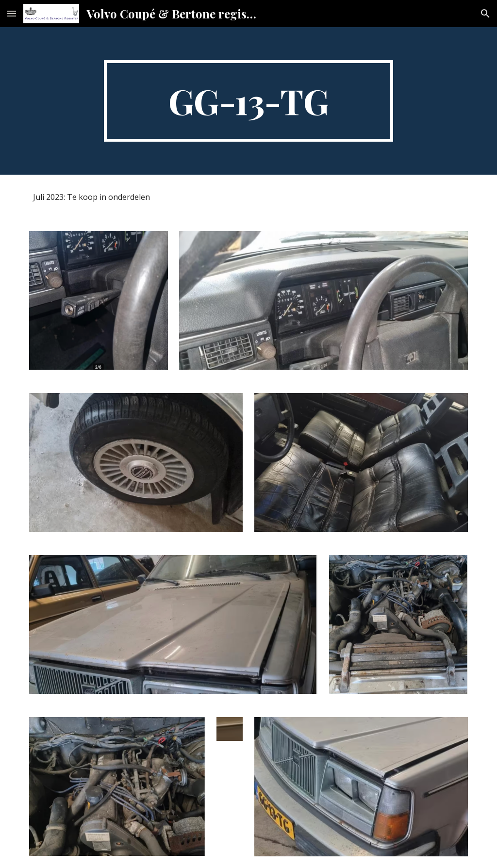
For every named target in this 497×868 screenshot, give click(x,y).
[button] (12, 13)
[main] (248, 101)
